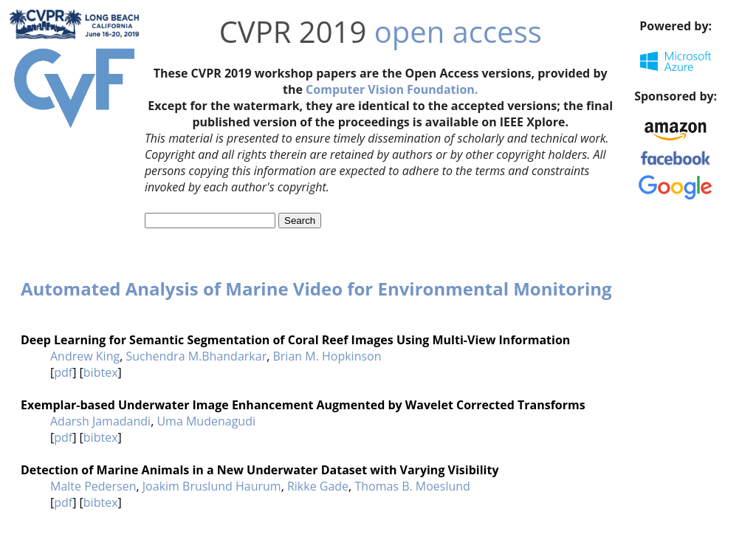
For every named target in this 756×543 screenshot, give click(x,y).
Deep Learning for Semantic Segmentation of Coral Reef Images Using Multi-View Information (295, 340)
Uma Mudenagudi (206, 421)
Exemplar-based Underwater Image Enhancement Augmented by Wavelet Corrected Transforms (303, 405)
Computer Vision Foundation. (392, 89)
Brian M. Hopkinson (327, 356)
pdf (63, 372)
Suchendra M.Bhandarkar (196, 356)
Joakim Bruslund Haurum (212, 486)
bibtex (101, 372)
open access (458, 31)
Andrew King (85, 356)
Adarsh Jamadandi (100, 421)
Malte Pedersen (93, 486)
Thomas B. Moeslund (412, 486)
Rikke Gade (318, 486)
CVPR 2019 (293, 31)
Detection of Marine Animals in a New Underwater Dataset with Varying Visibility (260, 470)
